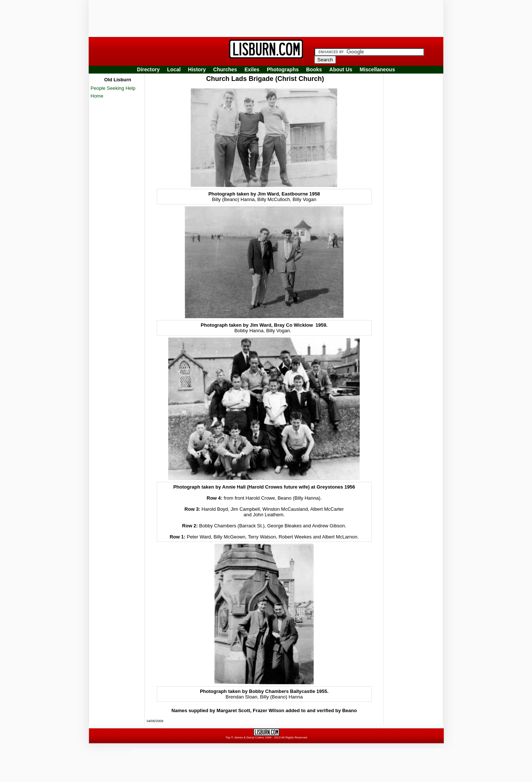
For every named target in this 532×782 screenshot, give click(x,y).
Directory (148, 69)
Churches (225, 69)
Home (97, 96)
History (197, 69)
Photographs (283, 69)
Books (314, 69)
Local (174, 69)
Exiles (252, 69)
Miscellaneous (378, 69)
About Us (341, 69)
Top (228, 737)
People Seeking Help (113, 88)
